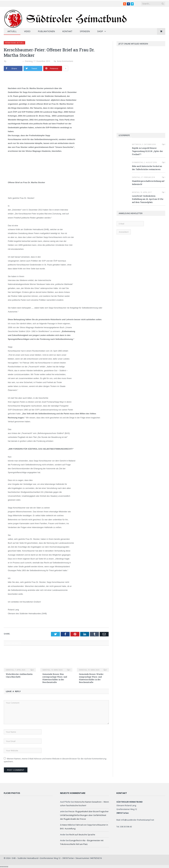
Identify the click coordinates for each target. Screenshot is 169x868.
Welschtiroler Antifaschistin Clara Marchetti (19, 675)
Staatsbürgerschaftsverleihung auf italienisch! (148, 183)
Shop (100, 31)
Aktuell (12, 31)
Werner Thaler (14, 61)
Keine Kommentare (63, 61)
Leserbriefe (124, 135)
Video (27, 31)
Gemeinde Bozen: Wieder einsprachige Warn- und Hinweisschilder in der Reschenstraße (91, 678)
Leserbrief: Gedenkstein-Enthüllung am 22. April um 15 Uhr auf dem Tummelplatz (148, 199)
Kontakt (67, 31)
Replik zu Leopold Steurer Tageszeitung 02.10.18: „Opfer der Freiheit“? (148, 151)
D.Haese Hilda (66, 825)
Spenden (85, 31)
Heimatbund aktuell (14, 43)
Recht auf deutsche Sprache (82, 835)
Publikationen (46, 31)
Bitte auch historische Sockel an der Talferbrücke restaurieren (147, 168)
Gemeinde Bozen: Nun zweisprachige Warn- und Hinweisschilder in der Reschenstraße (55, 678)
